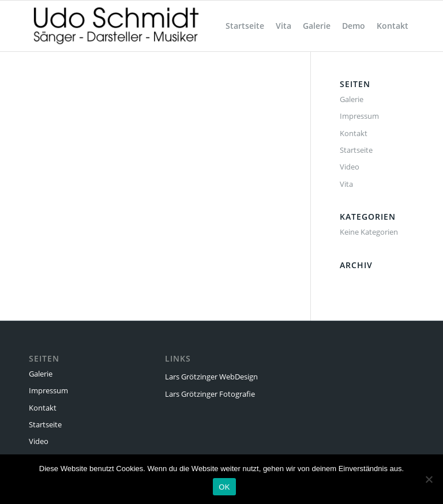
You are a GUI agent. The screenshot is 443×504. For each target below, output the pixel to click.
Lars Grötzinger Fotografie (210, 394)
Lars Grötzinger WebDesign (211, 377)
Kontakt (354, 133)
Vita (346, 184)
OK (224, 487)
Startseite (356, 150)
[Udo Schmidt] (115, 26)
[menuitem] (245, 26)
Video (350, 167)
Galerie (352, 99)
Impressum (359, 116)
